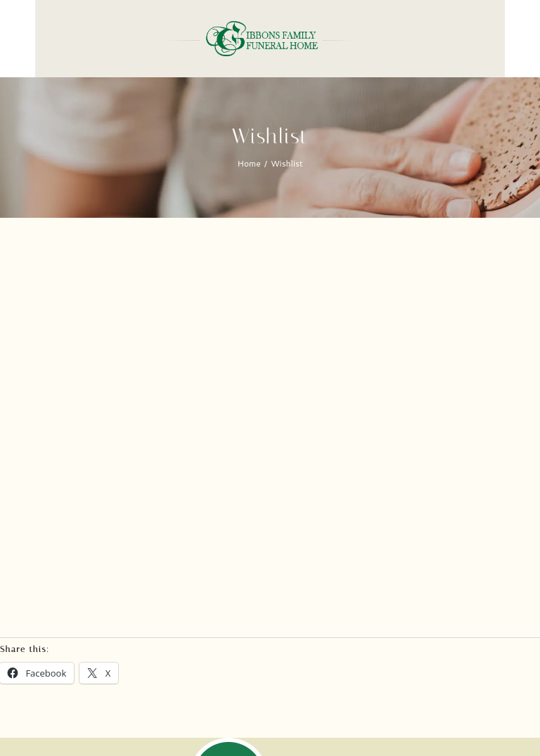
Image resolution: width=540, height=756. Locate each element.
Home (249, 163)
